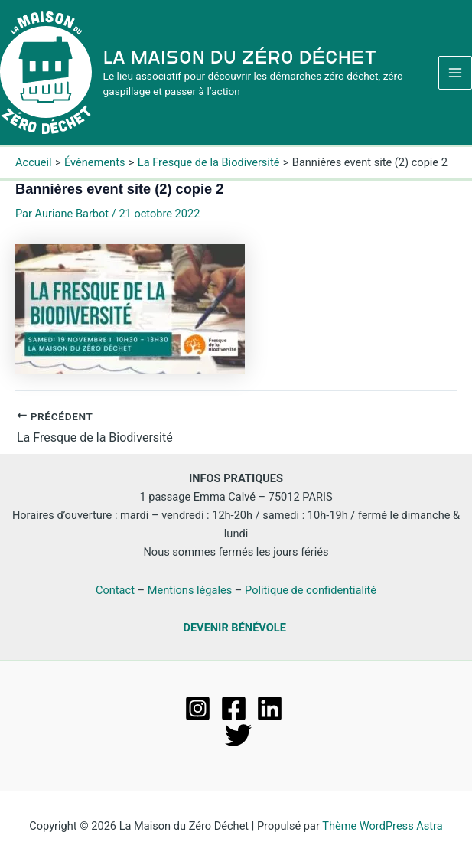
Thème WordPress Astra (382, 826)
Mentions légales (190, 590)
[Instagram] (198, 708)
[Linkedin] (270, 708)
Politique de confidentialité (311, 590)
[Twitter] (238, 735)
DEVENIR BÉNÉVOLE (234, 628)
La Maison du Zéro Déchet (240, 57)
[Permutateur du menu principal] (455, 73)
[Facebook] (234, 708)
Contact (115, 590)
